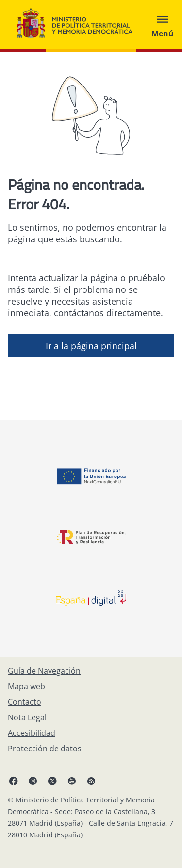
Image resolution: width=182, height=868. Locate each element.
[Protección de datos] (45, 749)
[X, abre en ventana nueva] (52, 781)
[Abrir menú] (163, 24)
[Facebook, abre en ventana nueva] (14, 781)
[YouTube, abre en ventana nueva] (72, 781)
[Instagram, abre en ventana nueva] (33, 781)
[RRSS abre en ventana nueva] (91, 781)
